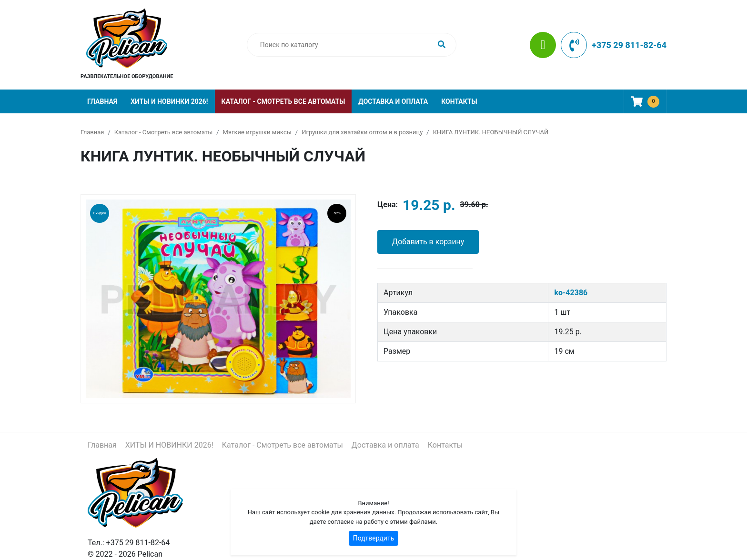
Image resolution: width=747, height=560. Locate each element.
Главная (102, 101)
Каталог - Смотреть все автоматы (283, 101)
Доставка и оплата (393, 101)
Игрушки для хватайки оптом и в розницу (362, 132)
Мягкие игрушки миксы (257, 132)
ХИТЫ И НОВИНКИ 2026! (169, 101)
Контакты (459, 101)
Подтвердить (374, 538)
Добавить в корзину (428, 242)
